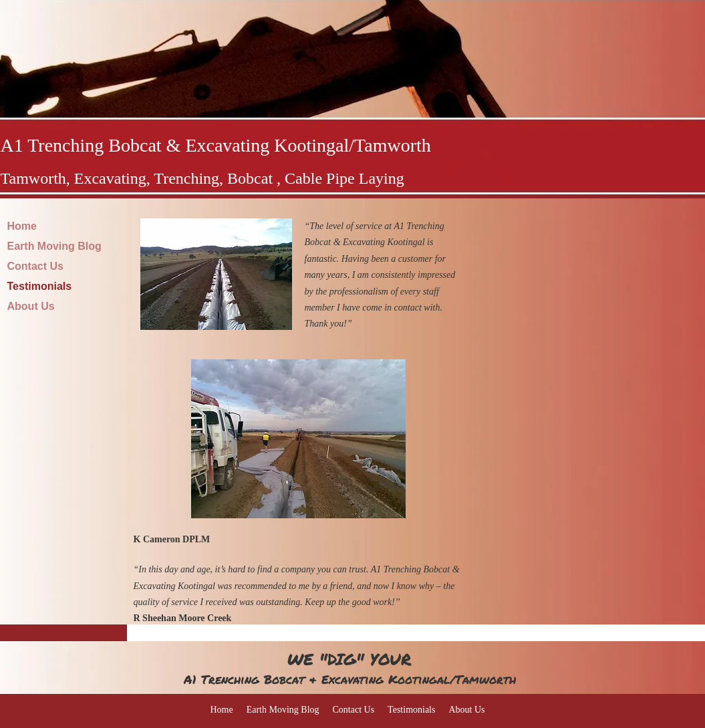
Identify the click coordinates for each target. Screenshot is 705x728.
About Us (31, 306)
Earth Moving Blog (54, 246)
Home (22, 226)
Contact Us (35, 266)
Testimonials (40, 286)
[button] (216, 274)
